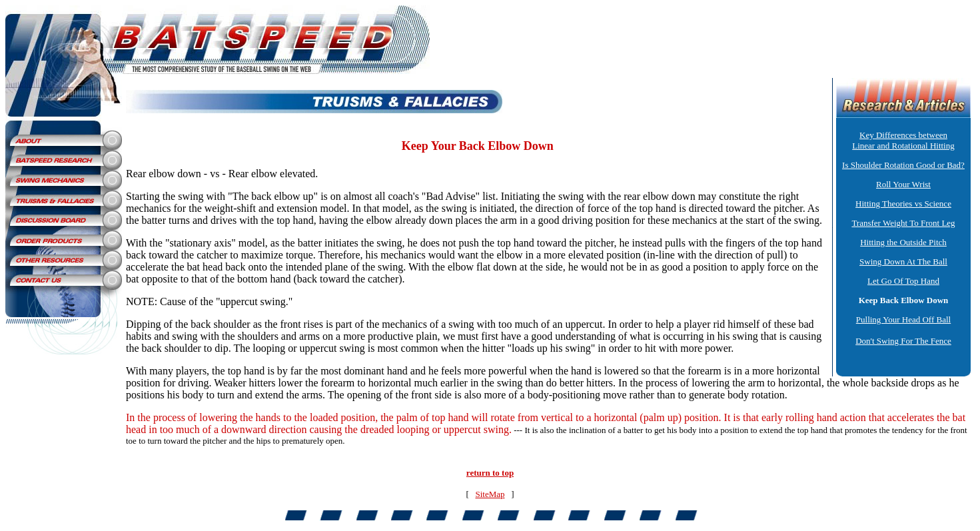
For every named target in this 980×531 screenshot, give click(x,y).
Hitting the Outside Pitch (903, 242)
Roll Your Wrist (903, 184)
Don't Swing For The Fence (903, 341)
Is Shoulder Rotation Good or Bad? (903, 165)
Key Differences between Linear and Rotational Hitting (903, 140)
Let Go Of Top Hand (903, 281)
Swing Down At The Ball (903, 262)
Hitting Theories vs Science (903, 204)
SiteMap (490, 494)
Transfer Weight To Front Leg (903, 223)
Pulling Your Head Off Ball (903, 319)
